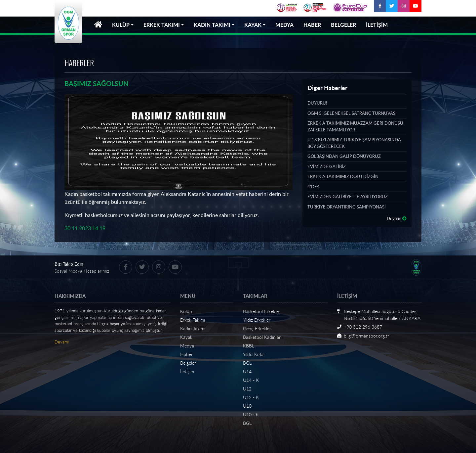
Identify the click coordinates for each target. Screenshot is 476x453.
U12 (247, 389)
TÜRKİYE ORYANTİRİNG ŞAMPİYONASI (347, 207)
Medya (187, 346)
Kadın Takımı (193, 328)
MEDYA (284, 25)
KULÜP (121, 25)
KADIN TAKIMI (212, 25)
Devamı (397, 218)
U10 (247, 406)
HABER (312, 25)
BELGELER (343, 25)
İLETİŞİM (377, 25)
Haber (186, 354)
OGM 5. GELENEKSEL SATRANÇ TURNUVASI (352, 113)
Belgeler (188, 363)
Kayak (186, 337)
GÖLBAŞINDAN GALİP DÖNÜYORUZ (344, 156)
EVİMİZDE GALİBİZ (327, 166)
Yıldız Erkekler (257, 320)
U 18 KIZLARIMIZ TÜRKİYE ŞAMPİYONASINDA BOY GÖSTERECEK (354, 143)
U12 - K (251, 397)
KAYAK (253, 25)
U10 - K (251, 414)
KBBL (249, 346)
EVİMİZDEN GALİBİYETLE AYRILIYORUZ (348, 197)
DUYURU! (317, 103)
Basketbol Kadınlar (262, 337)
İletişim (187, 371)
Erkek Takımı (193, 320)
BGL (247, 363)
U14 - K (251, 380)
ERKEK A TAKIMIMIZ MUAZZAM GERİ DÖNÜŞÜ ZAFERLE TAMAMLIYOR (355, 126)
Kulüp (186, 311)
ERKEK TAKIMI (162, 25)
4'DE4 (314, 187)
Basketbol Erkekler (262, 311)
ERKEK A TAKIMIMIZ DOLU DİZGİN (343, 176)
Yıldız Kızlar (254, 354)
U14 (247, 371)
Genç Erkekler (257, 328)
